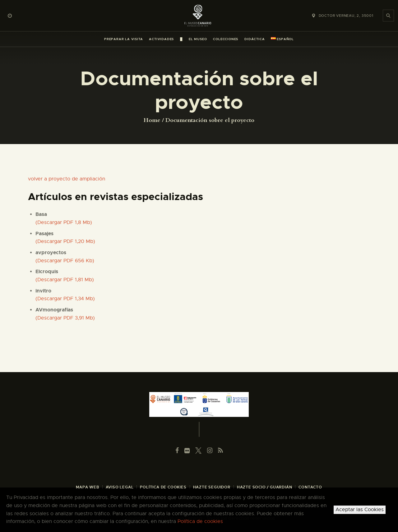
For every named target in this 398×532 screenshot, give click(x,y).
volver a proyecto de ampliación (67, 179)
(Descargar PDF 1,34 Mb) (65, 299)
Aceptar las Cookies (360, 510)
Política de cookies (200, 521)
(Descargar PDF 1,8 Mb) (64, 222)
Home (152, 120)
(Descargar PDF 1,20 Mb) (65, 241)
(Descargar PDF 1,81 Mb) (65, 280)
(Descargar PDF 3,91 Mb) (65, 318)
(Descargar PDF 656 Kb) (65, 261)
